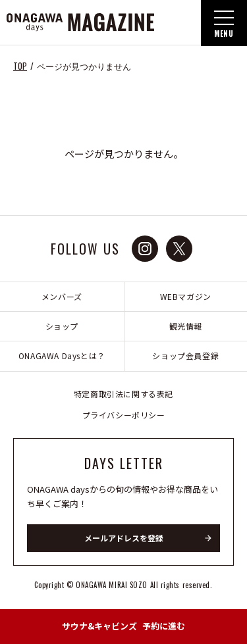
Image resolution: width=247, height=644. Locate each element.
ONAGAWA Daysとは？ (62, 356)
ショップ (62, 326)
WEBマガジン (186, 296)
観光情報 (186, 326)
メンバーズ (62, 296)
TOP (20, 66)
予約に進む (123, 626)
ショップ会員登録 (185, 356)
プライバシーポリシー (124, 415)
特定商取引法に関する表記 (123, 394)
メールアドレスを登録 (124, 538)
